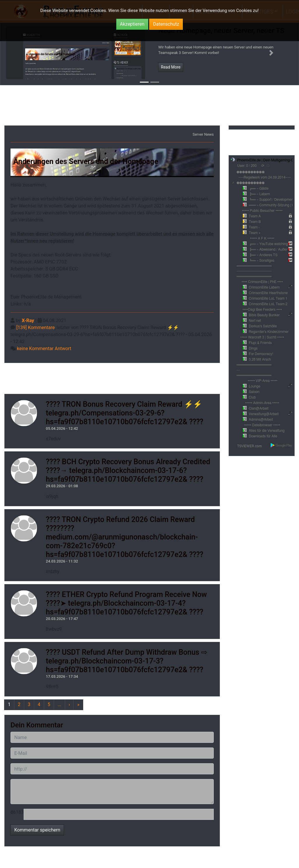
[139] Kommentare (35, 328)
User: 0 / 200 (247, 166)
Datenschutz (166, 24)
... (59, 704)
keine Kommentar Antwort (44, 349)
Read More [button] (171, 67)
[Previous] (9, 705)
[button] (28, 53)
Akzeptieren (132, 24)
